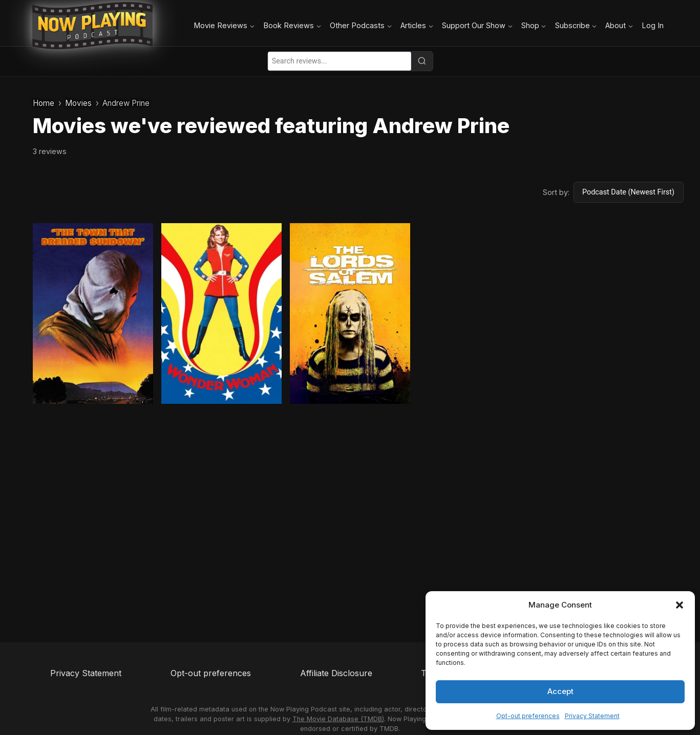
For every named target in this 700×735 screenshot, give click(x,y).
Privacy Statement (592, 716)
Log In (653, 25)
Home (44, 103)
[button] (680, 605)
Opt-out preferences (528, 716)
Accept (560, 691)
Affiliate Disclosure (336, 673)
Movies (78, 103)
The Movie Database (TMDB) (338, 719)
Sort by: (556, 192)
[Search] (422, 61)
